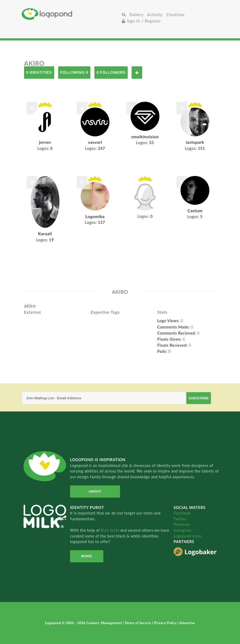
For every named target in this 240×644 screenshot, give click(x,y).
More (87, 556)
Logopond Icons (188, 536)
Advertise (187, 623)
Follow (137, 73)
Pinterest (182, 524)
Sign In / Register (141, 21)
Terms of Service (139, 623)
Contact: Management (105, 623)
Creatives (175, 15)
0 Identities (39, 72)
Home (71, 14)
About (95, 491)
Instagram (183, 530)
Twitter (180, 519)
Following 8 (74, 72)
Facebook (182, 513)
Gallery (137, 15)
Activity (155, 15)
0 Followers (111, 72)
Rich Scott (110, 530)
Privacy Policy (166, 623)
